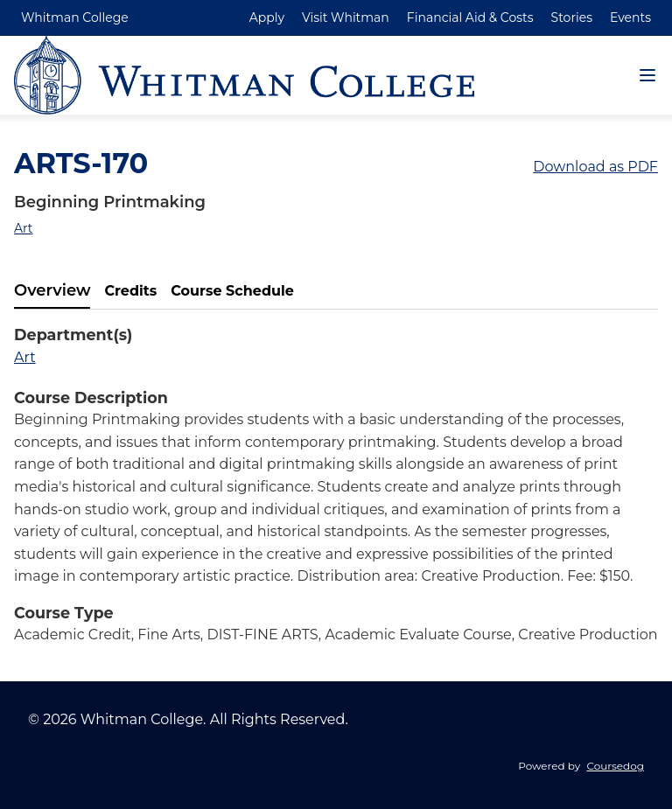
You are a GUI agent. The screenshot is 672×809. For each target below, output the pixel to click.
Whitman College (75, 17)
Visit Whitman (346, 17)
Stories (572, 17)
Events (630, 17)
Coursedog (615, 766)
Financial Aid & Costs (470, 17)
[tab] (52, 291)
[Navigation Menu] (647, 75)
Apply (267, 17)
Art (24, 228)
